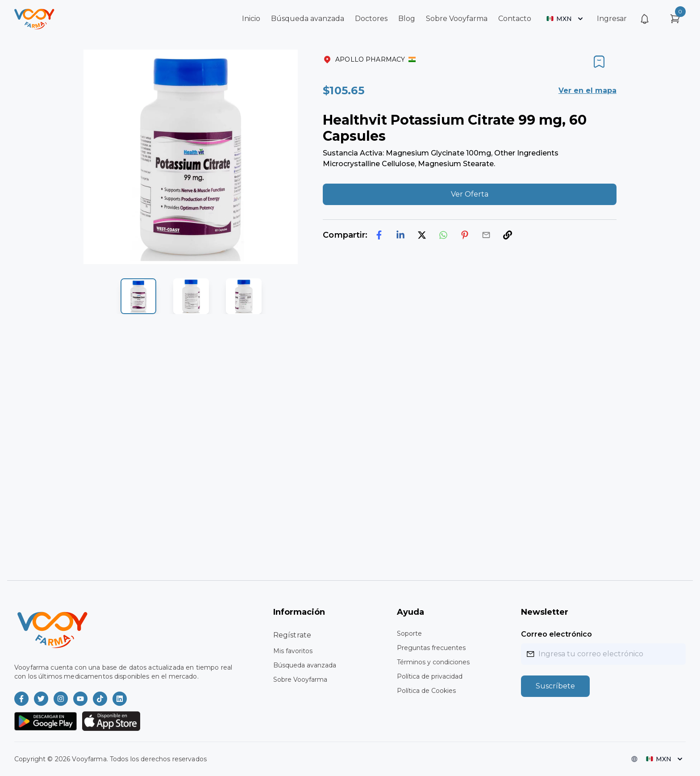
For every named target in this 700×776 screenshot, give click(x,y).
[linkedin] (400, 235)
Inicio (251, 19)
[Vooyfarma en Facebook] (21, 699)
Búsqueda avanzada (308, 19)
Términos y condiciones (433, 662)
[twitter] (422, 235)
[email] (486, 235)
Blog (407, 19)
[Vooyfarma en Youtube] (80, 699)
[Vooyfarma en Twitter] (41, 699)
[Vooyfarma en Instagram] (61, 699)
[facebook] (379, 235)
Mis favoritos (293, 651)
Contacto (515, 19)
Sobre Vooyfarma (457, 19)
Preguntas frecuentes (431, 648)
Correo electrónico (556, 634)
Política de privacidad (430, 676)
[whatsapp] (443, 235)
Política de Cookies (426, 691)
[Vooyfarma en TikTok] (100, 699)
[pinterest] (465, 235)
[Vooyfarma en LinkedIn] (120, 699)
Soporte (409, 633)
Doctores (371, 19)
